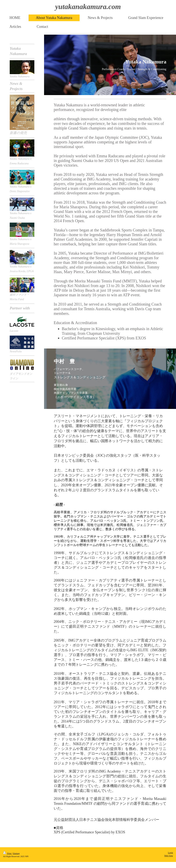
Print (7, 853)
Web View (169, 856)
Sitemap (16, 853)
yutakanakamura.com (88, 7)
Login (170, 853)
